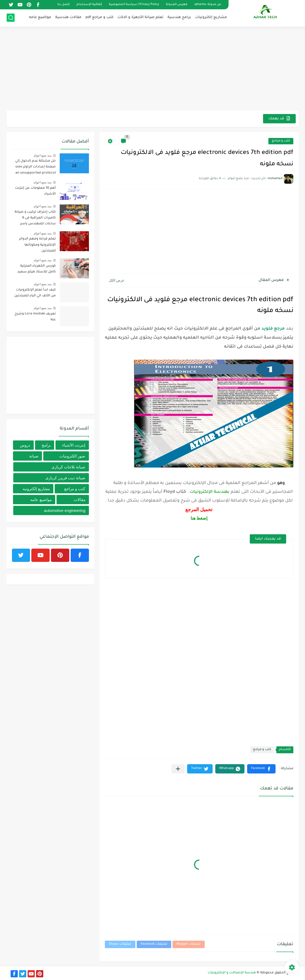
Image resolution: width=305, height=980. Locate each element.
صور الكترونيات (72, 456)
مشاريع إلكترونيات (211, 17)
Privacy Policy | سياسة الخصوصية (134, 5)
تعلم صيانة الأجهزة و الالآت (140, 17)
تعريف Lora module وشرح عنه (35, 317)
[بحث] (11, 18)
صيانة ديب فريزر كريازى (65, 478)
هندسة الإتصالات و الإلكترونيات (232, 973)
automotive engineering (65, 510)
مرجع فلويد (273, 329)
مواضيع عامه (40, 17)
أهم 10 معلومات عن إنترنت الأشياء (35, 191)
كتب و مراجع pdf (99, 17)
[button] (261, 769)
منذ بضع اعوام (43, 155)
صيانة (34, 456)
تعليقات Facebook (154, 944)
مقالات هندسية (68, 17)
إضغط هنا (199, 518)
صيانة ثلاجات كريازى (68, 467)
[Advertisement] (153, 69)
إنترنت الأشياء (74, 445)
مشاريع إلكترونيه (36, 489)
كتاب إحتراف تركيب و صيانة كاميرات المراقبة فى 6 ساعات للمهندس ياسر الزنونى (35, 219)
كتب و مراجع (281, 141)
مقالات (80, 500)
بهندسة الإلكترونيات (210, 492)
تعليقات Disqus (120, 944)
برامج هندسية (179, 17)
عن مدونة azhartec (208, 5)
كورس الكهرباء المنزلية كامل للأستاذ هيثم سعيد (36, 269)
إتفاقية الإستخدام (89, 5)
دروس (25, 445)
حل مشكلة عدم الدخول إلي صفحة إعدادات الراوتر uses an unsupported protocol (35, 167)
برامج (46, 445)
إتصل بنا (63, 5)
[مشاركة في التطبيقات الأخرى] (178, 769)
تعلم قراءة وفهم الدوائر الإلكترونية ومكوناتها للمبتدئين (37, 245)
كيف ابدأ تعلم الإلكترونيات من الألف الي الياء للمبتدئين (35, 293)
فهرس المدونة (177, 5)
